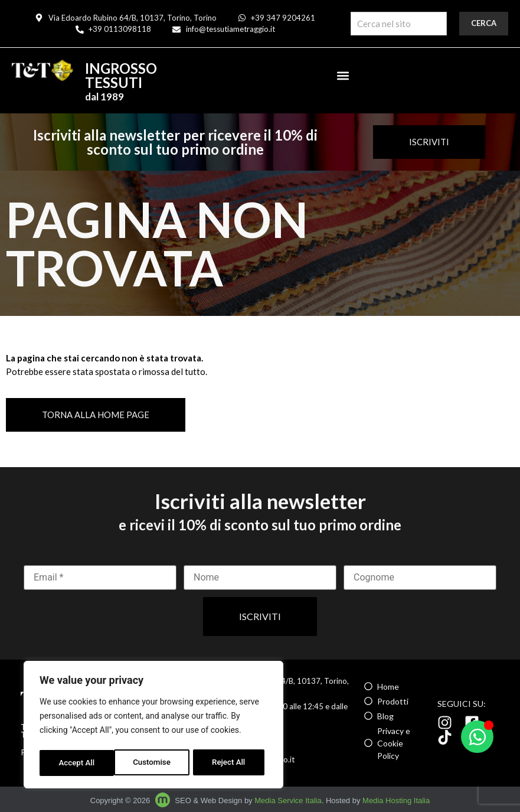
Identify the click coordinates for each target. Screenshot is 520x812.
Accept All (231, 763)
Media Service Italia (288, 800)
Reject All (154, 763)
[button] (343, 75)
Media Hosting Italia (396, 800)
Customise (77, 763)
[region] (153, 726)
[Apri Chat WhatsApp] (477, 737)
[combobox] (399, 24)
